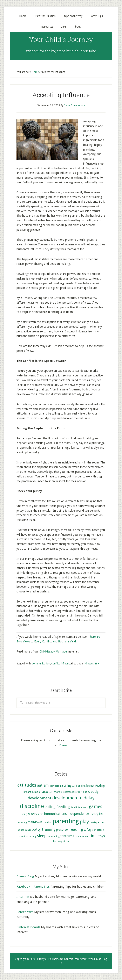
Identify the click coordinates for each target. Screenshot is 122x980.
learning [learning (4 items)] (94, 814)
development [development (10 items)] (40, 798)
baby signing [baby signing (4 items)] (56, 786)
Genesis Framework (75, 959)
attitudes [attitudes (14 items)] (27, 785)
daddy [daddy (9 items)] (93, 791)
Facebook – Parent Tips (33, 887)
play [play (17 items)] (84, 822)
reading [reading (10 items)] (76, 829)
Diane (63, 745)
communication (41, 664)
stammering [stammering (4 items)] (53, 836)
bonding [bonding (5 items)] (81, 786)
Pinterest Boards (28, 927)
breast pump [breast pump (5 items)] (31, 792)
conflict (56, 664)
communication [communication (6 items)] (72, 792)
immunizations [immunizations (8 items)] (55, 814)
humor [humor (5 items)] (32, 814)
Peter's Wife (25, 912)
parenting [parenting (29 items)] (66, 821)
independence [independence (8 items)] (78, 814)
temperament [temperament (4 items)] (82, 836)
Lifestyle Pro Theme (48, 959)
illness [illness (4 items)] (40, 814)
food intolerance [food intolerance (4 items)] (79, 807)
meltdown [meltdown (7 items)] (35, 822)
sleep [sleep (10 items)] (42, 836)
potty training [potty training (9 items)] (43, 829)
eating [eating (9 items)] (50, 807)
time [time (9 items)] (93, 836)
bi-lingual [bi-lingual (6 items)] (69, 786)
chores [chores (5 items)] (58, 792)
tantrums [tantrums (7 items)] (67, 836)
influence (66, 664)
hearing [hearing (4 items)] (23, 814)
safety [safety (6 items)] (88, 830)
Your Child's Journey (61, 39)
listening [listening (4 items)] (22, 823)
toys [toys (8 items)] (102, 836)
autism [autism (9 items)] (43, 785)
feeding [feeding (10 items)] (63, 807)
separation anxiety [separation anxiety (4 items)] (27, 836)
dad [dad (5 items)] (85, 792)
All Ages (89, 664)
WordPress (95, 959)
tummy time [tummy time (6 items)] (61, 841)
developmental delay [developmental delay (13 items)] (73, 798)
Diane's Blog (25, 876)
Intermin (23, 897)
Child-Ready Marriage (53, 651)
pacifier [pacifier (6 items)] (47, 822)
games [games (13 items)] (96, 806)
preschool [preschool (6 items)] (62, 830)
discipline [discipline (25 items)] (32, 806)
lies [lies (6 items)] (101, 814)
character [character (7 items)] (46, 792)
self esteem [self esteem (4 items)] (98, 830)
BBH (97, 664)
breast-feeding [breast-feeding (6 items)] (96, 786)
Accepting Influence (61, 95)
